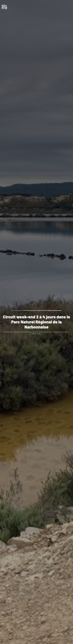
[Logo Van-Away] (4, 7)
